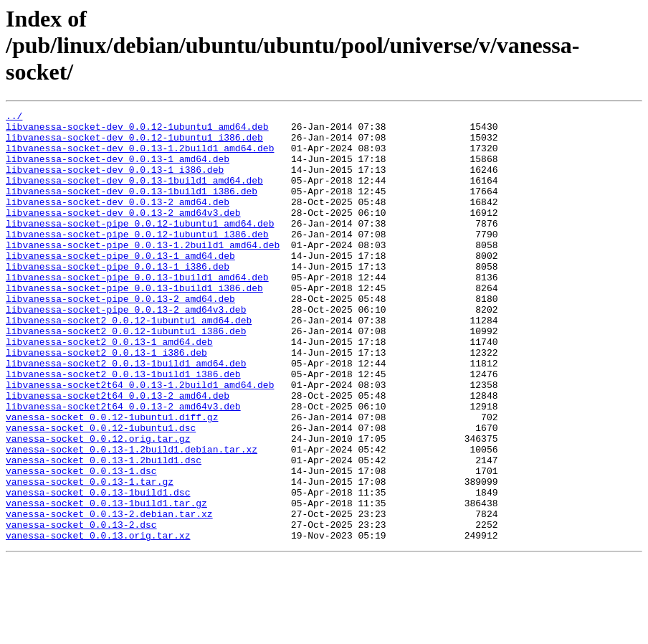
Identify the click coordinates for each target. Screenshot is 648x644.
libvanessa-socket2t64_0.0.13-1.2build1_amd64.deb (140, 440)
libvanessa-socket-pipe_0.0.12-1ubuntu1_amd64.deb (140, 247)
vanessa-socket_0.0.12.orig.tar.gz (98, 505)
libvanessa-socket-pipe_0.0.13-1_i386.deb (118, 298)
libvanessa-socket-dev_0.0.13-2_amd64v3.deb (123, 234)
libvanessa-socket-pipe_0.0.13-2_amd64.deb (120, 337)
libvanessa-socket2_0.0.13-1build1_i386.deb (123, 427)
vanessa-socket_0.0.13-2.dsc (81, 608)
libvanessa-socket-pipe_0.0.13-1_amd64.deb (120, 285)
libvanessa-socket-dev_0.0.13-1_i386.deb (115, 182)
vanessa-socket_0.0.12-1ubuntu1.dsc (101, 492)
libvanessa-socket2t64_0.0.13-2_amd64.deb (118, 453)
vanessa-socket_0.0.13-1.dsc (81, 544)
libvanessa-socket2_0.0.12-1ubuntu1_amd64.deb (129, 363)
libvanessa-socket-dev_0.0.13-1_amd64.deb (118, 169)
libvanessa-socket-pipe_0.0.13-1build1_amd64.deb (137, 311)
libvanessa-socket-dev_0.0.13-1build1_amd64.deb (134, 195)
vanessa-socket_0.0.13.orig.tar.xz (98, 621)
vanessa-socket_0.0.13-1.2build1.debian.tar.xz (132, 518)
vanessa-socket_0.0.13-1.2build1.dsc (104, 531)
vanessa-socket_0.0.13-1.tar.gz (90, 557)
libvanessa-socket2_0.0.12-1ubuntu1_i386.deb (126, 376)
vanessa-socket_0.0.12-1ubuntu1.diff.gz (112, 479)
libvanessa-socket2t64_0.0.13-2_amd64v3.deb (123, 466)
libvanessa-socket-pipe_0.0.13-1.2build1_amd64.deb (143, 273)
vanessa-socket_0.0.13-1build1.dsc (98, 569)
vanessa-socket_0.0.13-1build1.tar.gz (106, 582)
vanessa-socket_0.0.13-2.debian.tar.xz (109, 595)
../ (14, 118)
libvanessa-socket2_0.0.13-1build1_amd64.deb (126, 415)
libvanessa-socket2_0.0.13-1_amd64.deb (109, 389)
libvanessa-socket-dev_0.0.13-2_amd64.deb (118, 221)
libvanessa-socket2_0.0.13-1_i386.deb (106, 402)
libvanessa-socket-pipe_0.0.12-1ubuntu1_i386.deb (137, 260)
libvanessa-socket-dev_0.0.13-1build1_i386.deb (132, 208)
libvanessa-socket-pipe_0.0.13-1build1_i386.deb (134, 324)
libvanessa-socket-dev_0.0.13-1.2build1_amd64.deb (140, 156)
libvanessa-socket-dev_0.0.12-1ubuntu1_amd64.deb (137, 131)
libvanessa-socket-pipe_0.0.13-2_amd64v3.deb (126, 350)
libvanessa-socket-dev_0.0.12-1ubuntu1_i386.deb (134, 143)
